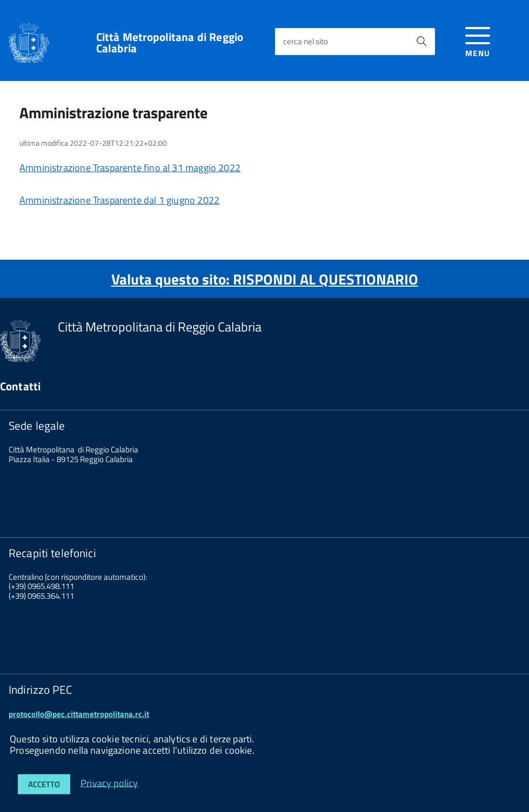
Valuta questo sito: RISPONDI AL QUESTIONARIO (265, 279)
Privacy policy (109, 783)
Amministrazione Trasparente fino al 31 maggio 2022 (130, 168)
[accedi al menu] (478, 40)
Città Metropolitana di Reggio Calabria (170, 43)
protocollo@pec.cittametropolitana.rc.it (79, 714)
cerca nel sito (306, 41)
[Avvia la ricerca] (421, 42)
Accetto (44, 784)
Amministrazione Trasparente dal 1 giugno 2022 (119, 200)
